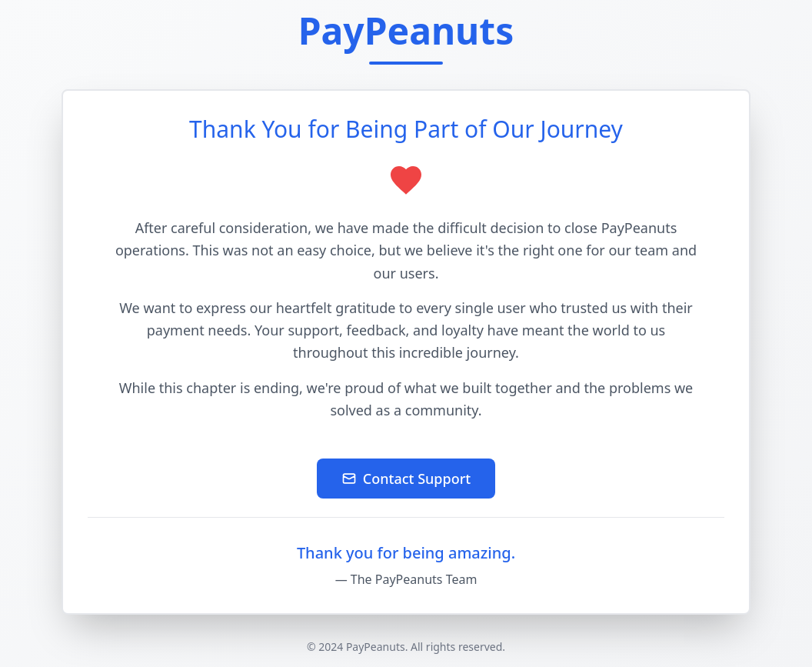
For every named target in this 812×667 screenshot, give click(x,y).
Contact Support (406, 479)
